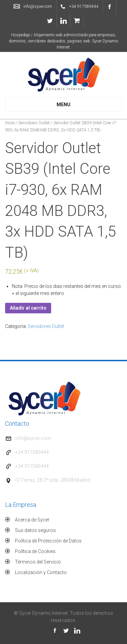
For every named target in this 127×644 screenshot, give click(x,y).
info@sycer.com (38, 6)
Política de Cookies (35, 551)
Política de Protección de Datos (48, 541)
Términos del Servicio (38, 562)
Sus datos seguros (35, 530)
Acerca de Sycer (32, 520)
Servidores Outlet (34, 123)
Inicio (10, 123)
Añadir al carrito (28, 308)
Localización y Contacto (41, 572)
